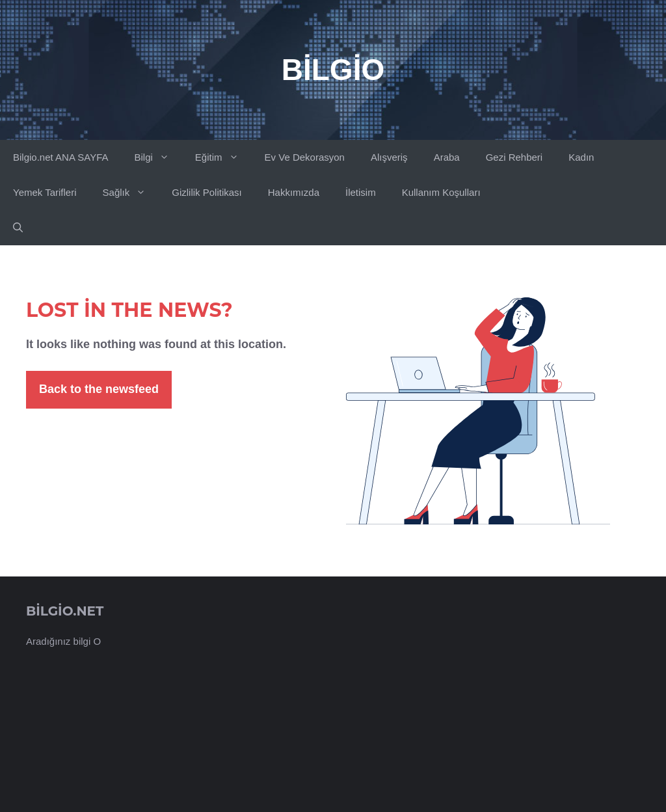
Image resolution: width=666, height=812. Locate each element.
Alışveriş (389, 157)
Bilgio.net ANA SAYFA (60, 157)
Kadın (581, 157)
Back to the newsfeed (99, 389)
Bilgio (333, 70)
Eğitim (223, 157)
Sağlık (131, 193)
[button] (18, 228)
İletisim (361, 192)
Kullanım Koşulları (441, 192)
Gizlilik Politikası (207, 192)
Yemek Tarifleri (45, 192)
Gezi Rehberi (514, 157)
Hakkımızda (294, 192)
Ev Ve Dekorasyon (305, 157)
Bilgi (158, 157)
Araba (447, 157)
